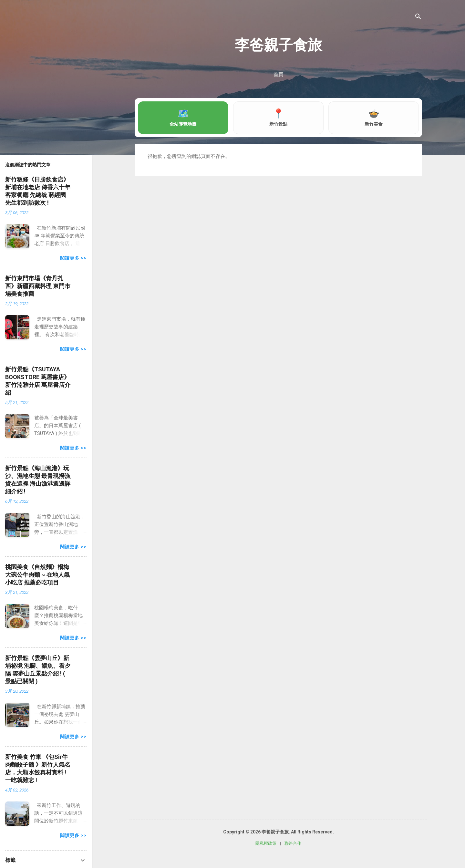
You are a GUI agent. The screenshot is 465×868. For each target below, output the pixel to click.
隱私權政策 (266, 843)
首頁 (278, 75)
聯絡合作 (293, 843)
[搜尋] (418, 18)
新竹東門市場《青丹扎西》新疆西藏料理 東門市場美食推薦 (38, 286)
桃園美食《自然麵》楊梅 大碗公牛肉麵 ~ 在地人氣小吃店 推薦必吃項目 (37, 575)
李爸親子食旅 (278, 45)
